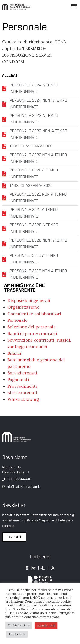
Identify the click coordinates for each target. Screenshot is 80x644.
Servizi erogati (22, 373)
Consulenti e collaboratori (34, 314)
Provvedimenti (22, 386)
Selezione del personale (32, 327)
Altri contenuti (22, 393)
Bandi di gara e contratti (32, 333)
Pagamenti (18, 380)
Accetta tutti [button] (46, 625)
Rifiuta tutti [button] (17, 634)
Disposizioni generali (29, 300)
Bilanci (14, 353)
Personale (17, 320)
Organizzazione (23, 307)
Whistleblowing (23, 399)
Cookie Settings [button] (19, 625)
